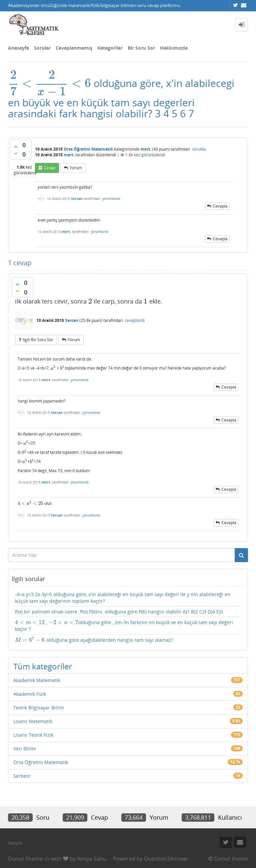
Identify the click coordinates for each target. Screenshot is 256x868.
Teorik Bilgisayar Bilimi (39, 708)
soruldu (199, 149)
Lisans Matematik (33, 721)
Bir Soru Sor (141, 48)
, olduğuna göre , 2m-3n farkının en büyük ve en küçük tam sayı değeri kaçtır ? (124, 626)
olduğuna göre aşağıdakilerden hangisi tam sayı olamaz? (94, 640)
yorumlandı (111, 199)
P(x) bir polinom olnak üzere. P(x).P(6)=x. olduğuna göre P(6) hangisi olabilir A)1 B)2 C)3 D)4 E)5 (119, 612)
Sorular (42, 48)
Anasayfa (18, 48)
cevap (49, 168)
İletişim (15, 843)
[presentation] (49, 83)
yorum (76, 168)
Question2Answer (166, 859)
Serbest (22, 776)
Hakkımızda (174, 48)
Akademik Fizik (30, 694)
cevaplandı (135, 320)
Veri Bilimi (25, 749)
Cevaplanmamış (74, 48)
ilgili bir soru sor (38, 340)
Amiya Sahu (92, 859)
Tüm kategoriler (43, 666)
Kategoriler (110, 48)
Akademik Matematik (37, 680)
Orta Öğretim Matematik (88, 149)
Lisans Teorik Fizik (33, 735)
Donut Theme (25, 859)
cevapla (220, 206)
